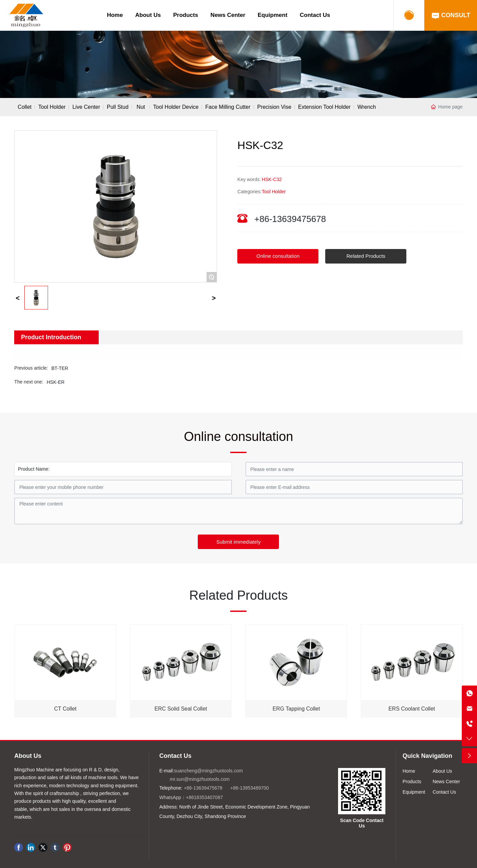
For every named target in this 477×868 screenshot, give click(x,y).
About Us (148, 15)
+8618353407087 (204, 797)
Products (186, 15)
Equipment (272, 15)
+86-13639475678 (290, 219)
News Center (228, 15)
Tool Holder (274, 192)
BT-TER (60, 368)
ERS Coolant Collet (412, 709)
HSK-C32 (272, 179)
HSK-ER (56, 382)
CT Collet (65, 709)
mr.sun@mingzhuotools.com (200, 779)
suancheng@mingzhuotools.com (208, 771)
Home (115, 15)
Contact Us (315, 15)
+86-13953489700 (249, 788)
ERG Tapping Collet (296, 709)
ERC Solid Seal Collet (181, 709)
